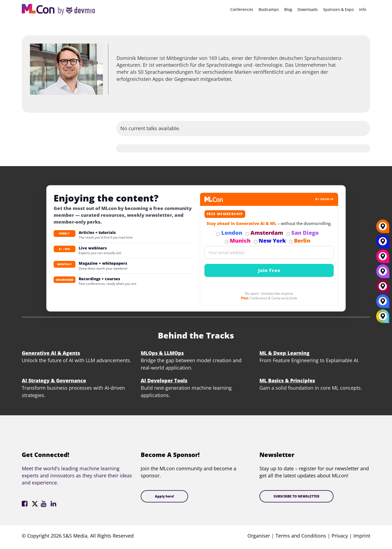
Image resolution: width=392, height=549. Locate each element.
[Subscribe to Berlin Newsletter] (291, 242)
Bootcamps (269, 9)
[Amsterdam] (383, 288)
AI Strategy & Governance (54, 380)
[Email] (269, 252)
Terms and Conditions (301, 536)
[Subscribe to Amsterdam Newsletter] (247, 234)
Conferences (242, 9)
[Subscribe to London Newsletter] (218, 234)
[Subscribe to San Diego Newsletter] (288, 234)
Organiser (259, 536)
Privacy (340, 536)
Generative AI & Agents (51, 353)
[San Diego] (383, 273)
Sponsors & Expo (338, 9)
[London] (383, 303)
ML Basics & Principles (287, 380)
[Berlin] (383, 228)
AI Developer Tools (164, 380)
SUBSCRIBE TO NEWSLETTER (296, 496)
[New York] (383, 243)
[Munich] (383, 258)
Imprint (362, 536)
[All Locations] (383, 316)
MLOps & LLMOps (162, 353)
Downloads (308, 9)
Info (363, 9)
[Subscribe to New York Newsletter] (255, 242)
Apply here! (164, 496)
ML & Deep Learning (284, 353)
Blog (288, 9)
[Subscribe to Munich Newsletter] (227, 242)
